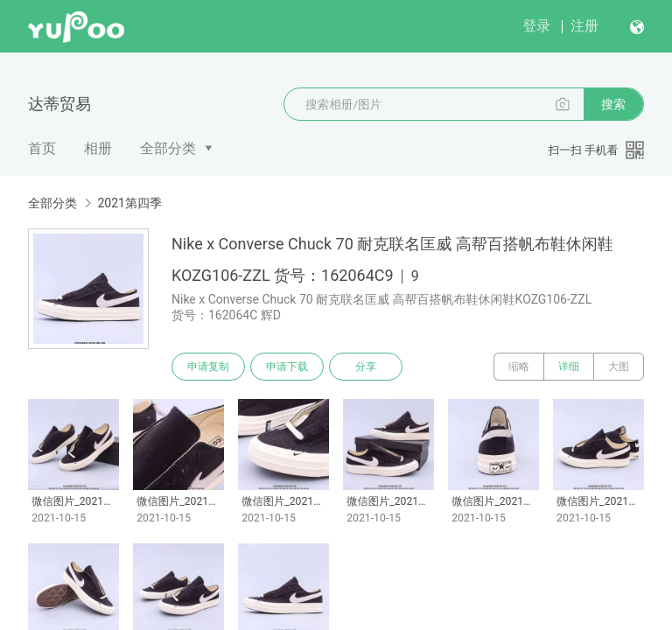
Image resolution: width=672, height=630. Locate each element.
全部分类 (168, 148)
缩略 (519, 367)
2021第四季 (129, 203)
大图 (619, 367)
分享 (366, 367)
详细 (569, 367)
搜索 (613, 104)
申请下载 (287, 367)
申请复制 (208, 367)
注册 (584, 26)
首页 (42, 148)
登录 (536, 26)
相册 (98, 148)
